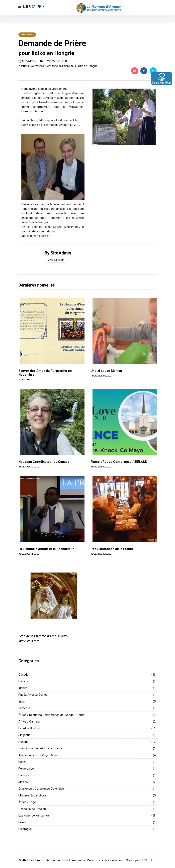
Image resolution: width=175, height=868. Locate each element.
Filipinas (24, 775)
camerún (24, 708)
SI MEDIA (146, 860)
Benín (22, 762)
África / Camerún (30, 722)
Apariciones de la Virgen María (38, 755)
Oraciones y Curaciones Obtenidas (41, 789)
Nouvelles (37, 66)
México (23, 782)
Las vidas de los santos (34, 816)
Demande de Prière (52, 43)
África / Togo (27, 802)
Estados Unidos (29, 728)
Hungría (23, 742)
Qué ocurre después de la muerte (40, 748)
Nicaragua (25, 829)
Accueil (23, 66)
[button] (38, 7)
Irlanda (23, 688)
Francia (23, 681)
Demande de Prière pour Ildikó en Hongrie (71, 66)
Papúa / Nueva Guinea (33, 695)
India (22, 701)
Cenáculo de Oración (32, 809)
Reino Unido (26, 769)
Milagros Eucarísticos (33, 795)
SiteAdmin (29, 61)
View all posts (56, 260)
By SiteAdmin (58, 253)
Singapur (24, 735)
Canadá (23, 675)
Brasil (22, 822)
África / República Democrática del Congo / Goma (51, 715)
